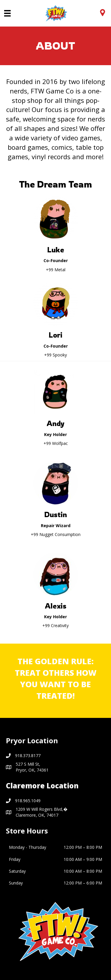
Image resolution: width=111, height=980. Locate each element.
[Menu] (7, 13)
